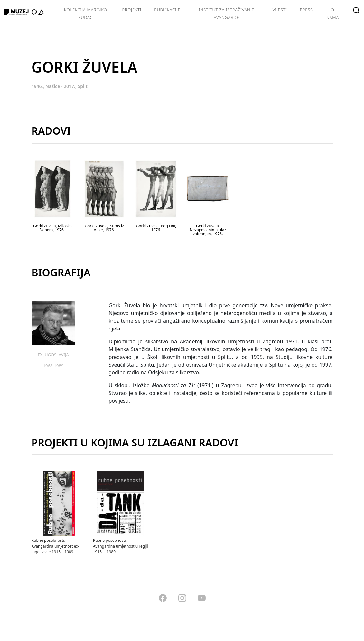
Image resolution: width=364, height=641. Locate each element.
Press (306, 10)
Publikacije (167, 10)
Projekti (132, 10)
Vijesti (280, 10)
